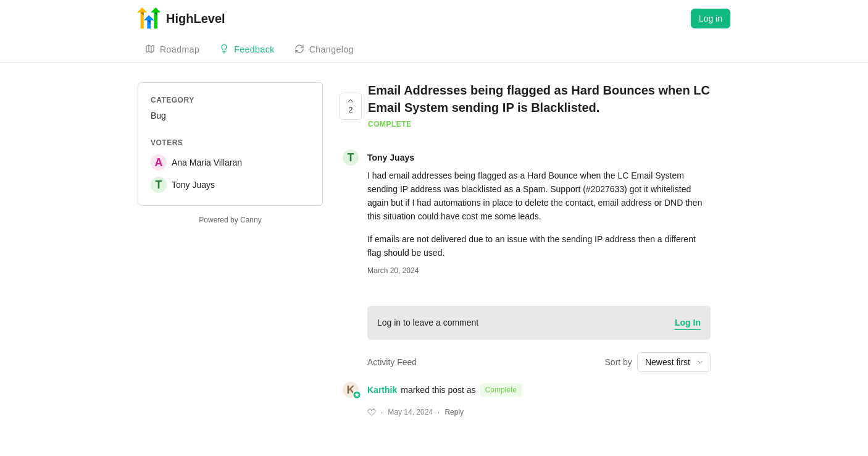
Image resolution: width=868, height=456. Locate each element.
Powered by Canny (230, 220)
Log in (711, 19)
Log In (688, 323)
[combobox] (674, 362)
